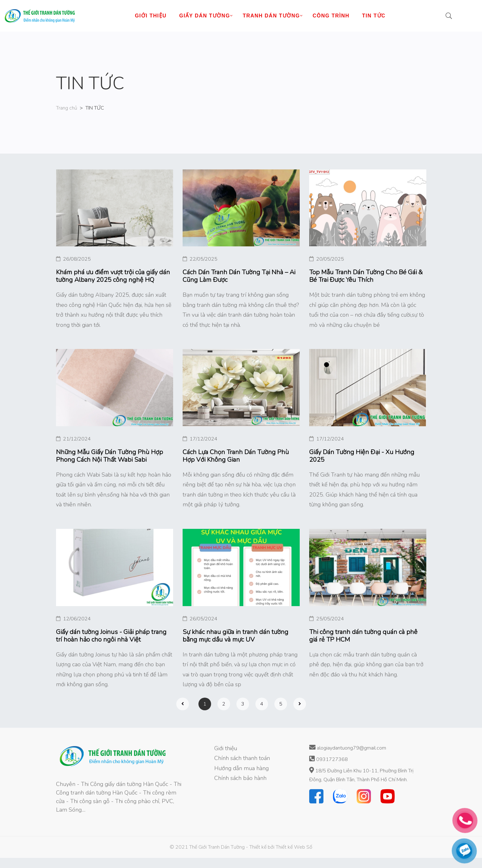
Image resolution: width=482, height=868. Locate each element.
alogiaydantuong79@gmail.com (348, 748)
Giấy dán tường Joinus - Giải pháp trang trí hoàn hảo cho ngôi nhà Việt (111, 636)
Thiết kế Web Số (294, 847)
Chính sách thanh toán (242, 758)
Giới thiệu (226, 748)
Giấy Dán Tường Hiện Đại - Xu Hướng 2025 (362, 456)
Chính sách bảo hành (240, 778)
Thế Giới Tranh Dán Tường (217, 847)
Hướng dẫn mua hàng (241, 768)
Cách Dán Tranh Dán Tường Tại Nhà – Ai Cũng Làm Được (239, 276)
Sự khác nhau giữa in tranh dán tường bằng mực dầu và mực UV (235, 636)
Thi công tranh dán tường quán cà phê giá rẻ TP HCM (363, 636)
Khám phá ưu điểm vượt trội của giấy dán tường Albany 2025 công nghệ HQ (113, 276)
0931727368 (329, 759)
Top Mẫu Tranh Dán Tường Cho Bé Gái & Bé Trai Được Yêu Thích (366, 276)
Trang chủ (67, 108)
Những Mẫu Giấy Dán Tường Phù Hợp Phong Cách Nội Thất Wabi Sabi (110, 456)
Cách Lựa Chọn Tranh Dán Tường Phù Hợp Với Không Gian (236, 456)
